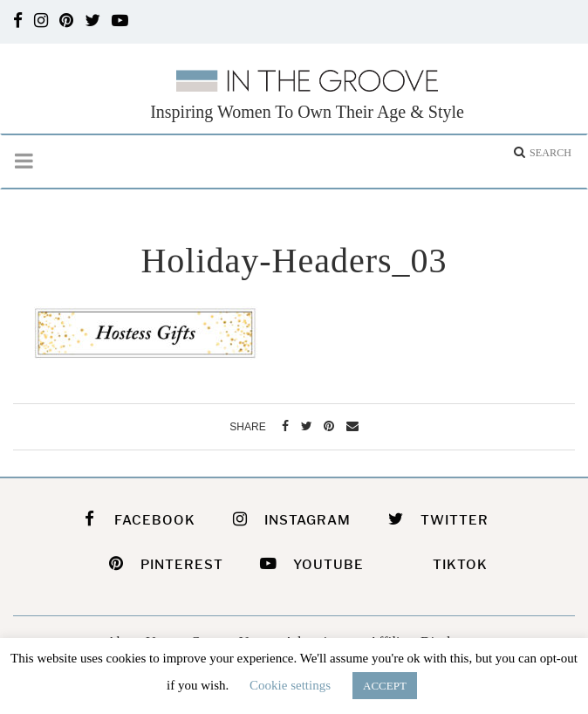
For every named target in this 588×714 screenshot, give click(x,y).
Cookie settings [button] (290, 685)
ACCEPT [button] (385, 686)
